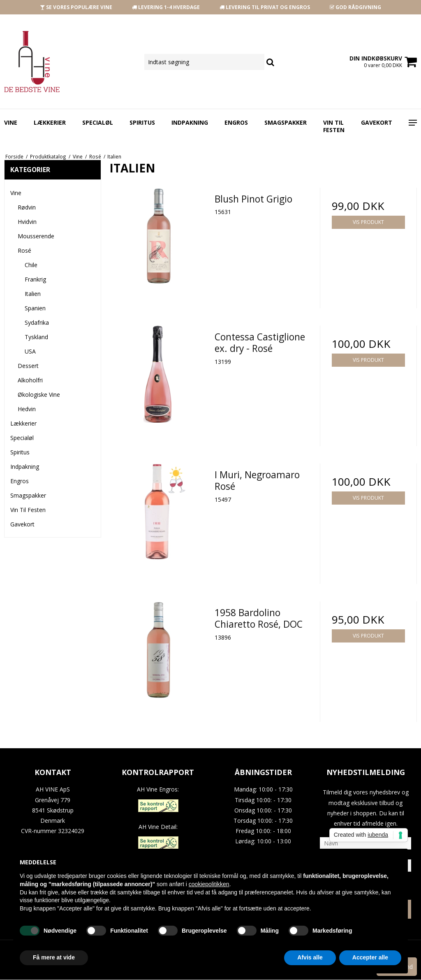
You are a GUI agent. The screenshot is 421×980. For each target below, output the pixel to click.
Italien (33, 294)
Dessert (28, 366)
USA (30, 351)
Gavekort (377, 122)
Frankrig (35, 279)
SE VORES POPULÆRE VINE (76, 7)
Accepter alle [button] (370, 957)
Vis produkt (368, 222)
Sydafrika (37, 322)
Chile (31, 265)
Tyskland (36, 337)
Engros (236, 122)
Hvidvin (27, 222)
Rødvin (27, 207)
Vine (11, 122)
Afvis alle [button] (310, 957)
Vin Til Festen (334, 126)
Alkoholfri (30, 380)
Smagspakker (286, 122)
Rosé (24, 250)
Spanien (35, 308)
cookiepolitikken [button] (209, 884)
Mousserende (36, 236)
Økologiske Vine (39, 395)
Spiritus (142, 122)
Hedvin (27, 409)
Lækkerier (50, 122)
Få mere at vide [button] (54, 957)
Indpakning (190, 122)
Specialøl (98, 122)
